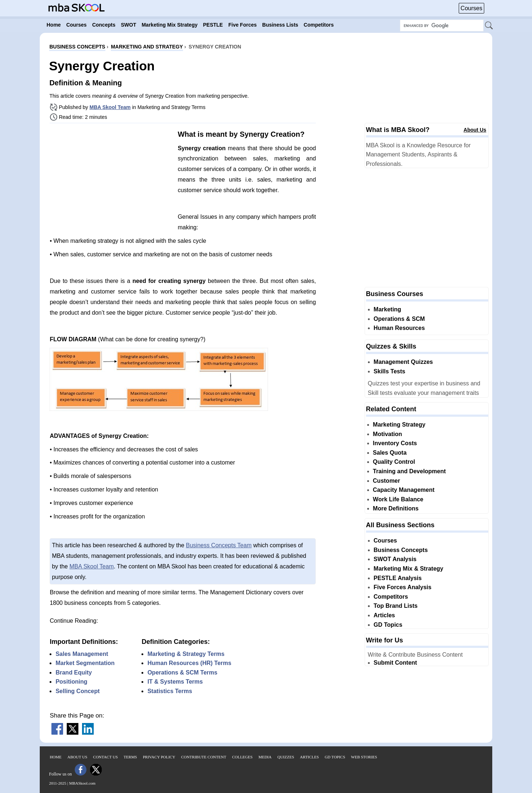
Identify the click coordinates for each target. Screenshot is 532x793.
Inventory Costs (395, 443)
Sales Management (82, 654)
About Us (475, 130)
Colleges (242, 757)
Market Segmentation (85, 663)
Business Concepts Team (219, 545)
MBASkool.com (82, 783)
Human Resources (399, 328)
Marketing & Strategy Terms (186, 654)
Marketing (388, 309)
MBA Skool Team (110, 107)
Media (265, 757)
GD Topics (388, 625)
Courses (471, 8)
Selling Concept (77, 691)
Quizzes (286, 757)
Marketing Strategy (399, 425)
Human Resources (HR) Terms (189, 663)
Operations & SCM (399, 319)
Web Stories (364, 757)
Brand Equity (74, 673)
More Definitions (396, 508)
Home (55, 757)
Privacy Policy (159, 757)
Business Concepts (401, 550)
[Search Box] (442, 26)
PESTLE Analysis (398, 578)
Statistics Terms (170, 691)
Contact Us (105, 757)
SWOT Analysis (395, 559)
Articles (385, 615)
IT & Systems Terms (175, 682)
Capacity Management (404, 490)
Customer (387, 481)
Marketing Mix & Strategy (409, 569)
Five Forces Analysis (403, 587)
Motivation (388, 434)
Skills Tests (390, 371)
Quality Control (394, 462)
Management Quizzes (403, 362)
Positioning (71, 682)
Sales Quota (390, 453)
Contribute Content (204, 757)
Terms (130, 757)
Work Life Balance (398, 499)
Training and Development (409, 471)
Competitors (391, 597)
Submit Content (395, 663)
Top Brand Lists (396, 606)
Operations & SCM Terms (182, 673)
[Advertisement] (111, 180)
